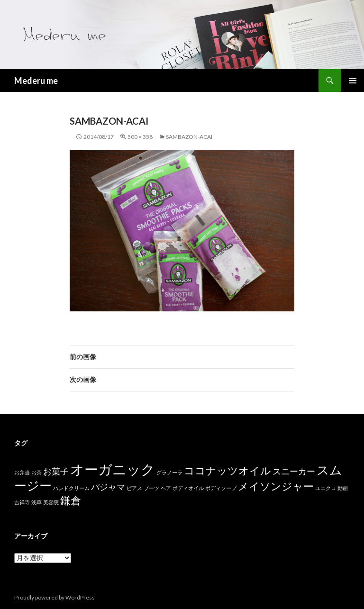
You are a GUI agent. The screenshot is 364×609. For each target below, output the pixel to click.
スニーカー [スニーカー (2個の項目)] (294, 471)
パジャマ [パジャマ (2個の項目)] (108, 487)
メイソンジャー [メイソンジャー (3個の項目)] (276, 486)
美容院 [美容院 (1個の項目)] (51, 502)
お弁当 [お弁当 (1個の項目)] (22, 472)
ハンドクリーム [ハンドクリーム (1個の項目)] (71, 488)
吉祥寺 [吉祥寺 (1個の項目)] (22, 502)
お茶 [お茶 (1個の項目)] (36, 472)
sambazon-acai (189, 137)
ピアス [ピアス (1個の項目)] (134, 488)
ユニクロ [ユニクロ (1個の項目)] (326, 488)
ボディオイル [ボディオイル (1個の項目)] (188, 488)
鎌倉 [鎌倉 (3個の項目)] (71, 500)
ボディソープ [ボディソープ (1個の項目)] (221, 488)
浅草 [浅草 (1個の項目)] (36, 502)
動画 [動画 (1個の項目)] (343, 488)
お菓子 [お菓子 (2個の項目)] (56, 471)
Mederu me (36, 81)
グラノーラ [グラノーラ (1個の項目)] (169, 472)
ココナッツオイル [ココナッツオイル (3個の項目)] (227, 470)
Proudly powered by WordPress (55, 597)
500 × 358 (140, 137)
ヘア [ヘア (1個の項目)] (166, 488)
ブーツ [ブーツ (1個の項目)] (151, 488)
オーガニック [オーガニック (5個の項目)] (113, 469)
